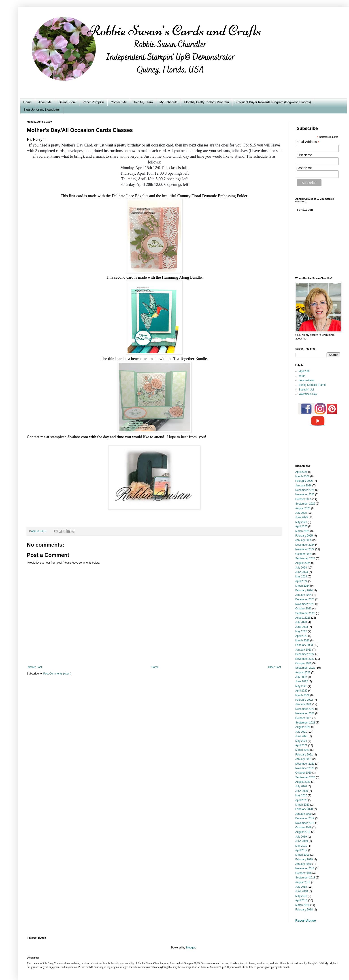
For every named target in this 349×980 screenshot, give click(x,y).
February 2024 (304, 590)
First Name (304, 155)
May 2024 (301, 577)
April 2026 (301, 472)
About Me (45, 102)
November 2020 (305, 768)
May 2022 (301, 686)
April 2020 (301, 800)
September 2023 (305, 613)
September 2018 (305, 878)
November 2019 (305, 823)
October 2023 (303, 609)
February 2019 (304, 859)
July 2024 (301, 568)
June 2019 (302, 841)
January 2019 (303, 864)
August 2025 (303, 508)
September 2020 (305, 777)
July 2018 (301, 887)
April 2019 (301, 850)
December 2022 (305, 654)
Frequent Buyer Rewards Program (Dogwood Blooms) (273, 102)
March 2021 (302, 750)
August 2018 (303, 882)
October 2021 (303, 718)
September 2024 (305, 558)
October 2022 (303, 663)
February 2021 (304, 755)
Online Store (67, 102)
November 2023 (305, 604)
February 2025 (304, 536)
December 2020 (305, 764)
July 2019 (301, 837)
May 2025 (301, 522)
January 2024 (303, 595)
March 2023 (302, 641)
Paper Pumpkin (93, 102)
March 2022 (302, 695)
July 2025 (301, 513)
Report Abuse (305, 921)
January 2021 (303, 759)
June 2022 (302, 681)
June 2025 (302, 517)
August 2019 (303, 832)
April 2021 (301, 745)
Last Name (304, 168)
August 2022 (303, 672)
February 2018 (304, 910)
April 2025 (301, 526)
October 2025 (303, 499)
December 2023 (305, 599)
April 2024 (301, 581)
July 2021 (301, 732)
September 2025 (305, 504)
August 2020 (303, 782)
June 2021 (302, 736)
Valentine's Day (308, 394)
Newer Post (35, 667)
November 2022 (305, 659)
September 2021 (305, 723)
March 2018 (302, 905)
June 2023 (302, 627)
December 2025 (305, 490)
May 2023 (301, 631)
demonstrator (307, 380)
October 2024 (303, 554)
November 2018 (305, 868)
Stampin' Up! (306, 390)
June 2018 (302, 891)
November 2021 (305, 713)
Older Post (274, 667)
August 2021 (303, 727)
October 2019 (303, 827)
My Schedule (169, 102)
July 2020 (301, 786)
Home (27, 102)
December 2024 (305, 545)
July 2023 (301, 622)
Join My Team (143, 102)
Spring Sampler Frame (312, 385)
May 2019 (301, 846)
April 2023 (301, 636)
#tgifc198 (304, 371)
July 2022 (301, 677)
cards (302, 376)
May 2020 (301, 795)
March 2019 (302, 855)
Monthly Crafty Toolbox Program (206, 102)
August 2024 (303, 563)
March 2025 (302, 531)
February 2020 (304, 809)
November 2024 (305, 549)
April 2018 (301, 900)
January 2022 (303, 704)
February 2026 (304, 481)
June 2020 (302, 791)
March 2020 (302, 805)
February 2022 (304, 700)
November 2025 (305, 494)
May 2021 (301, 741)
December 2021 (305, 709)
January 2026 (303, 486)
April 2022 (301, 691)
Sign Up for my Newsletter (42, 110)
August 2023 (303, 618)
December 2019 (305, 818)
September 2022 (305, 668)
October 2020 (303, 773)
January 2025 (303, 540)
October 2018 (303, 873)
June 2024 (302, 572)
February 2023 (304, 645)
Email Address (308, 142)
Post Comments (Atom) (57, 674)
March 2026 (302, 476)
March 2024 (302, 586)
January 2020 (303, 814)
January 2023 (303, 650)
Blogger (190, 948)
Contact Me (119, 102)
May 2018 (301, 896)
